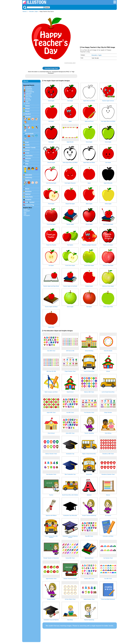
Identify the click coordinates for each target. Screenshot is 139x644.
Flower (28, 109)
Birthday (28, 95)
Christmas (29, 88)
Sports (28, 180)
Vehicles (28, 158)
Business (28, 191)
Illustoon (25, 11)
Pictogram (27, 215)
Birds (27, 125)
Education (32, 11)
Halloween (29, 90)
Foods (27, 145)
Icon (27, 202)
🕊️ (25, 130)
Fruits (27, 153)
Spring (28, 98)
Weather (28, 114)
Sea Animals (29, 134)
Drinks (27, 150)
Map (25, 212)
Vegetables (29, 156)
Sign (25, 214)
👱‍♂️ (25, 172)
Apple (36, 11)
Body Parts (29, 197)
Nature (28, 106)
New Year (29, 97)
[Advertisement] (98, 30)
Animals (28, 117)
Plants (27, 111)
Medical (28, 194)
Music (27, 189)
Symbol (32, 202)
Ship (27, 164)
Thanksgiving (30, 92)
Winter (28, 103)
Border (26, 209)
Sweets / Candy (30, 148)
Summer (28, 100)
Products (28, 200)
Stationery (29, 178)
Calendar (29, 87)
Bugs (27, 142)
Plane (27, 161)
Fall (27, 102)
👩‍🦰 (36, 169)
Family (25, 166)
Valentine (29, 93)
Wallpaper (27, 211)
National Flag (30, 205)
